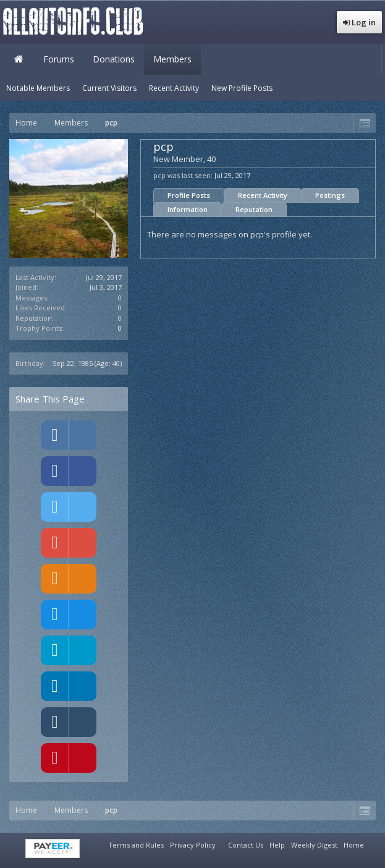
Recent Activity (263, 195)
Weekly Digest (314, 845)
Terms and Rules (136, 845)
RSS (374, 843)
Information (188, 209)
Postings (330, 195)
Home (19, 59)
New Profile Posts (242, 88)
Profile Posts (189, 195)
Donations (114, 59)
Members (172, 59)
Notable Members (38, 88)
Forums (59, 59)
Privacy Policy (193, 845)
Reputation (254, 209)
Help (277, 845)
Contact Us (246, 845)
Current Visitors (109, 88)
